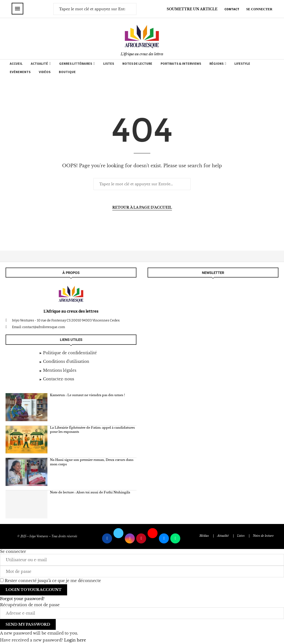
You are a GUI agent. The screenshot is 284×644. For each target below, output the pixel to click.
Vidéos (45, 72)
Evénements (20, 72)
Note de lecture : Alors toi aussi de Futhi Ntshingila (90, 492)
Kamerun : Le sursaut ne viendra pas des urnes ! (87, 395)
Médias (204, 536)
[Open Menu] (17, 9)
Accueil (16, 63)
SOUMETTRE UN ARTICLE (192, 9)
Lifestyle (242, 63)
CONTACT (232, 9)
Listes (109, 63)
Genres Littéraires (76, 63)
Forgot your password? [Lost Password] (22, 599)
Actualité (39, 63)
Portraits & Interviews (181, 63)
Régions (216, 63)
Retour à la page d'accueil (142, 207)
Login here (75, 640)
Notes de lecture (137, 63)
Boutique (67, 72)
